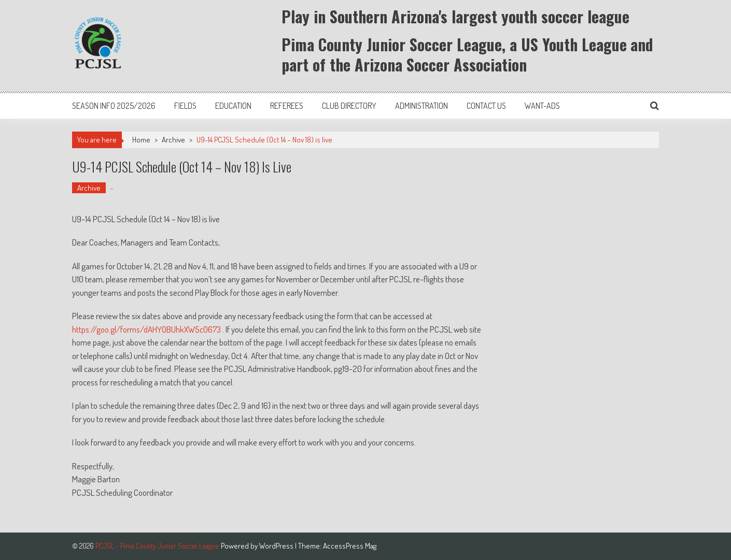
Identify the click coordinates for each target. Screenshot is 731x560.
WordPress (277, 546)
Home (141, 140)
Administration (421, 106)
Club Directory (349, 106)
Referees (287, 106)
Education (233, 106)
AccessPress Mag (350, 546)
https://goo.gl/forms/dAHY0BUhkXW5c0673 (146, 329)
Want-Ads (542, 106)
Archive (173, 140)
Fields (185, 106)
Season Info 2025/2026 (114, 106)
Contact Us (486, 106)
